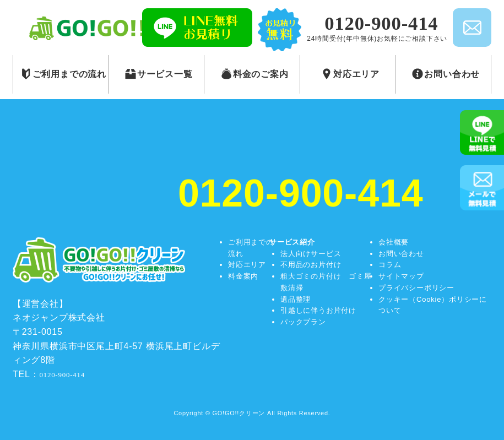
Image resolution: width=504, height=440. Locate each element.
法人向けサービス (311, 254)
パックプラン (303, 322)
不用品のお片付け (311, 265)
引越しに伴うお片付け (318, 310)
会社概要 (394, 242)
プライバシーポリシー (416, 288)
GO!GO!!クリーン (239, 413)
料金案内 (243, 276)
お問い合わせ (401, 254)
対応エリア (247, 265)
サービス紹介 (292, 242)
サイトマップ (401, 276)
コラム (390, 265)
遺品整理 (296, 299)
